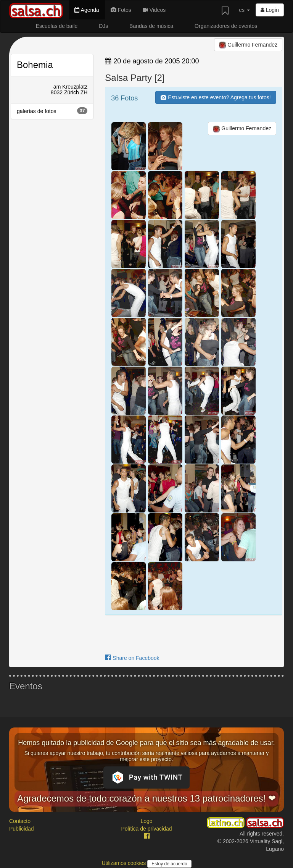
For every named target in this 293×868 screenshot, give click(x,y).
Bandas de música (151, 26)
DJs (103, 26)
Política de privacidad (146, 829)
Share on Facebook (132, 658)
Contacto (20, 821)
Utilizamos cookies (124, 863)
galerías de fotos (52, 111)
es (244, 10)
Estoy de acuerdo (169, 864)
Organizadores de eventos (226, 26)
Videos (154, 10)
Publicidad (22, 829)
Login (270, 10)
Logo (146, 821)
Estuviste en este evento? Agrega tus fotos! (216, 97)
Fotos (121, 10)
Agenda (87, 10)
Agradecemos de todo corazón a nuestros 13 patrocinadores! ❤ (146, 798)
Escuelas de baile (57, 26)
